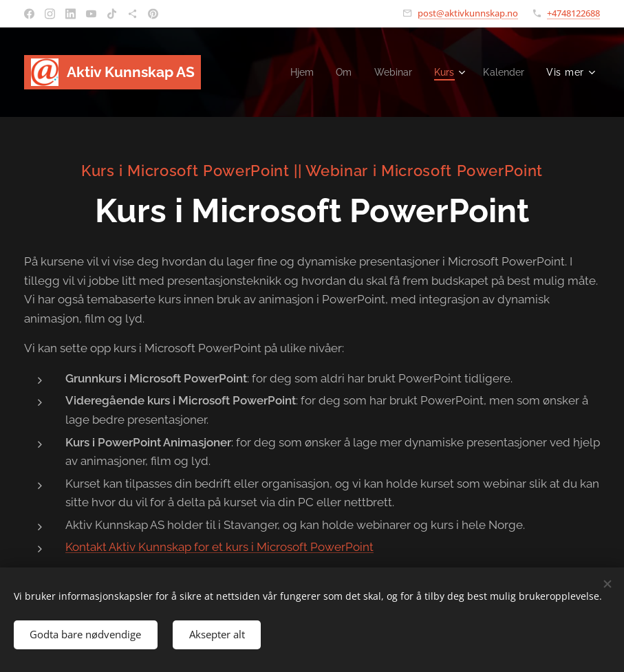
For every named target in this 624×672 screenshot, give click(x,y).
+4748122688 (573, 13)
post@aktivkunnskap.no (468, 13)
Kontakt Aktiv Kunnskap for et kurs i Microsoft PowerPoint (219, 547)
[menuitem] (297, 72)
